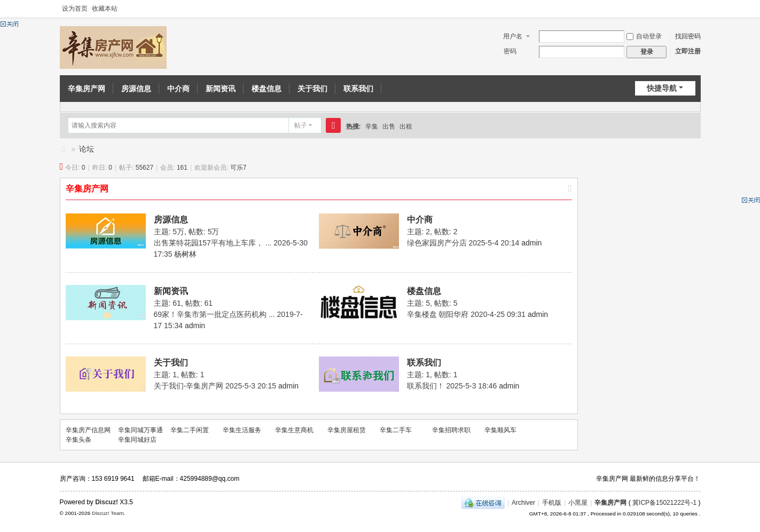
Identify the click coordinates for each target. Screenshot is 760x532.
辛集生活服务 (242, 430)
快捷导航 (662, 88)
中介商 (178, 89)
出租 (406, 126)
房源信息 (136, 89)
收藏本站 (105, 9)
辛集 (372, 126)
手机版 (552, 503)
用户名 (513, 36)
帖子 (301, 125)
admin (531, 243)
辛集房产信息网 (88, 430)
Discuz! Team (108, 513)
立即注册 (688, 51)
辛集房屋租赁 (347, 430)
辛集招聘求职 (451, 430)
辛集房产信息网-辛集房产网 (64, 149)
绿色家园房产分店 (437, 243)
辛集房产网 (87, 89)
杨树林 (185, 254)
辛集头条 (79, 440)
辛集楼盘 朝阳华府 (438, 314)
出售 (389, 126)
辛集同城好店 (137, 440)
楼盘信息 (267, 89)
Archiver (523, 503)
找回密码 (688, 36)
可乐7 (238, 168)
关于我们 (312, 89)
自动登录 (644, 36)
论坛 (87, 149)
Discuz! (107, 502)
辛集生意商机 (294, 430)
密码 (510, 51)
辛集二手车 (396, 430)
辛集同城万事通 (140, 430)
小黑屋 (578, 503)
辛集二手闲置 (190, 430)
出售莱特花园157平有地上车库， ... (213, 243)
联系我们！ (426, 386)
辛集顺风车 (500, 430)
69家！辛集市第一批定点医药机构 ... (214, 314)
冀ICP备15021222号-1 (664, 503)
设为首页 (75, 9)
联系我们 (358, 89)
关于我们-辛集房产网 (189, 386)
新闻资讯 (221, 89)
